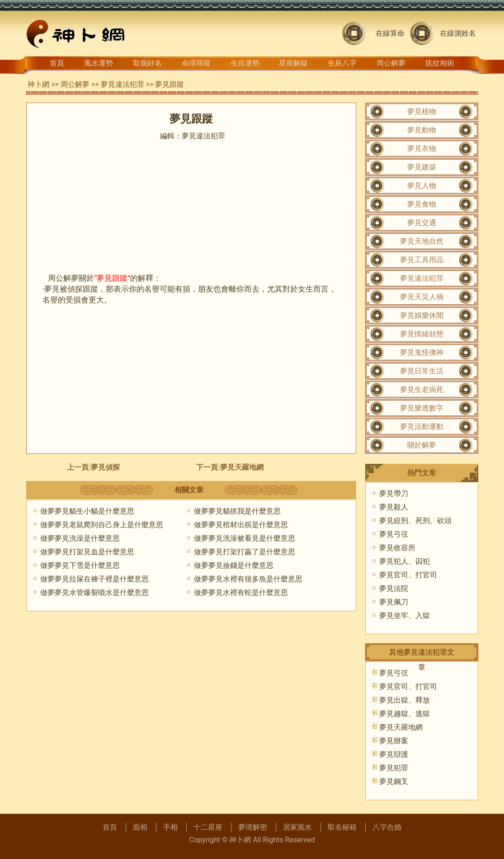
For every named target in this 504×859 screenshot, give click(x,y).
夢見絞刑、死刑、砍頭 (415, 521)
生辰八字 (342, 63)
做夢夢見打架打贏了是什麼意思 (245, 552)
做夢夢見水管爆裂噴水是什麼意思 (94, 592)
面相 (140, 827)
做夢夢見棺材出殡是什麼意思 (241, 525)
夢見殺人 (394, 507)
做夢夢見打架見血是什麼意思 (87, 552)
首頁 (57, 63)
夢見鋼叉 (394, 781)
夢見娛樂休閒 (422, 315)
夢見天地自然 (422, 241)
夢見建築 (422, 167)
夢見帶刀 (394, 493)
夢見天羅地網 (242, 467)
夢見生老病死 (422, 389)
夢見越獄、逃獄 (405, 714)
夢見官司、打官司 (408, 575)
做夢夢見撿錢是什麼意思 (234, 565)
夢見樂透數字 (422, 408)
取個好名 (147, 63)
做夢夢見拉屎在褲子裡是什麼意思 (94, 579)
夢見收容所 (397, 548)
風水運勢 (99, 63)
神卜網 (38, 84)
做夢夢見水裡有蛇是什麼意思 (241, 592)
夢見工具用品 (422, 260)
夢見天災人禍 (422, 297)
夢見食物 (422, 204)
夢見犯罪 (394, 768)
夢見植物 (422, 111)
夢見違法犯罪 (122, 84)
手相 (170, 827)
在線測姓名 (458, 33)
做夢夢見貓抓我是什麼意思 (237, 511)
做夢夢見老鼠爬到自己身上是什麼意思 (102, 525)
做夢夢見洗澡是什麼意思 (80, 538)
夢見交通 (422, 223)
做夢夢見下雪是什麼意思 (80, 565)
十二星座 (208, 827)
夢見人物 (422, 186)
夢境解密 (253, 827)
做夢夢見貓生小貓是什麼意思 (87, 511)
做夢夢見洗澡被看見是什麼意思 (245, 538)
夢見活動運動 (422, 427)
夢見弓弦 (394, 534)
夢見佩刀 (394, 602)
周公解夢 (391, 63)
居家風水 (297, 827)
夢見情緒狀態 (422, 334)
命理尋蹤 (196, 63)
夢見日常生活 (422, 371)
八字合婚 (387, 827)
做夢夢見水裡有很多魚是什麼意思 (248, 579)
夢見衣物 (422, 149)
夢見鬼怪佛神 (422, 352)
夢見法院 (394, 588)
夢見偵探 (105, 467)
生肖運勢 (245, 63)
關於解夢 (422, 445)
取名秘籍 (342, 827)
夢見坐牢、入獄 (405, 616)
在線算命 (390, 33)
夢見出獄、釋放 (405, 700)
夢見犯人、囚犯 (405, 561)
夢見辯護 (394, 754)
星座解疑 (293, 63)
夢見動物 (422, 130)
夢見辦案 (394, 741)
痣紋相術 (440, 63)
